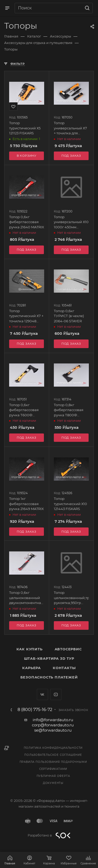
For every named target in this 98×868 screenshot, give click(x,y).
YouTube (56, 694)
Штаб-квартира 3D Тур (49, 658)
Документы (53, 783)
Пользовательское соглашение (53, 755)
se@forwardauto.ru (53, 730)
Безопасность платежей (49, 677)
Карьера (31, 668)
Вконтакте (42, 694)
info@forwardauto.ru (53, 720)
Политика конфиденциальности (53, 748)
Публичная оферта (53, 776)
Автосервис (68, 649)
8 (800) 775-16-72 (35, 710)
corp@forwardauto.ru (53, 725)
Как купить (30, 649)
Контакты (64, 668)
